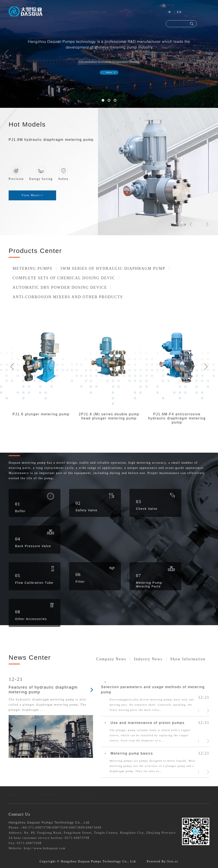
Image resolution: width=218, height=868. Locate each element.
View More (32, 195)
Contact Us (56, 23)
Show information (188, 659)
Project (122, 12)
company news (111, 659)
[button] (6, 54)
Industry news (148, 659)
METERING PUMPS (32, 268)
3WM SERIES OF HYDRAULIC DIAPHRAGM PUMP (113, 268)
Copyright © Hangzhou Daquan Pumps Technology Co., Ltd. (88, 861)
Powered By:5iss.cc (163, 861)
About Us (74, 12)
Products (99, 12)
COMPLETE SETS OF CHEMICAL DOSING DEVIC (64, 278)
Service (144, 12)
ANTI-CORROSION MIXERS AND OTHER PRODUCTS (68, 297)
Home (51, 12)
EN (179, 12)
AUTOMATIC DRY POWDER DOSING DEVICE (60, 287)
